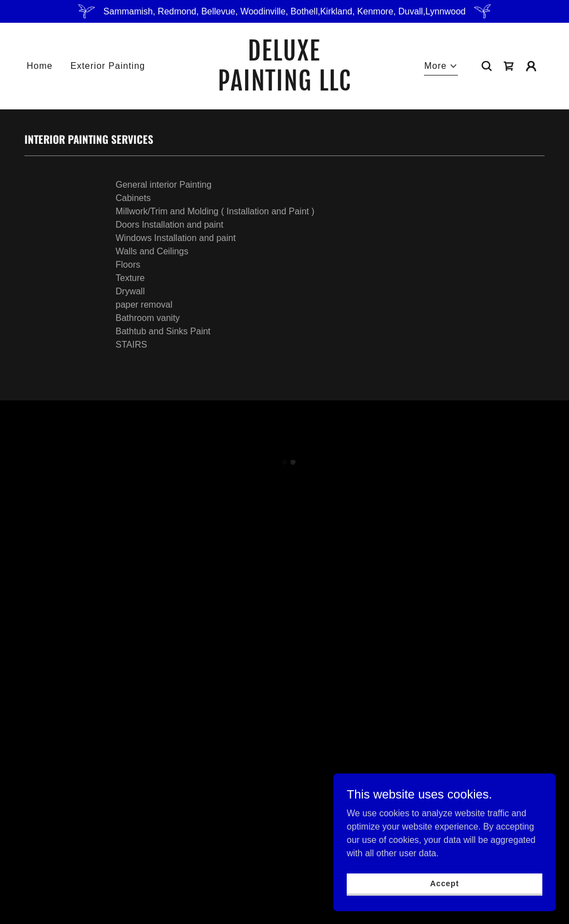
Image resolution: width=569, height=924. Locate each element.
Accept (445, 883)
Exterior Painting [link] (108, 66)
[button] (441, 67)
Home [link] (40, 66)
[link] (284, 87)
